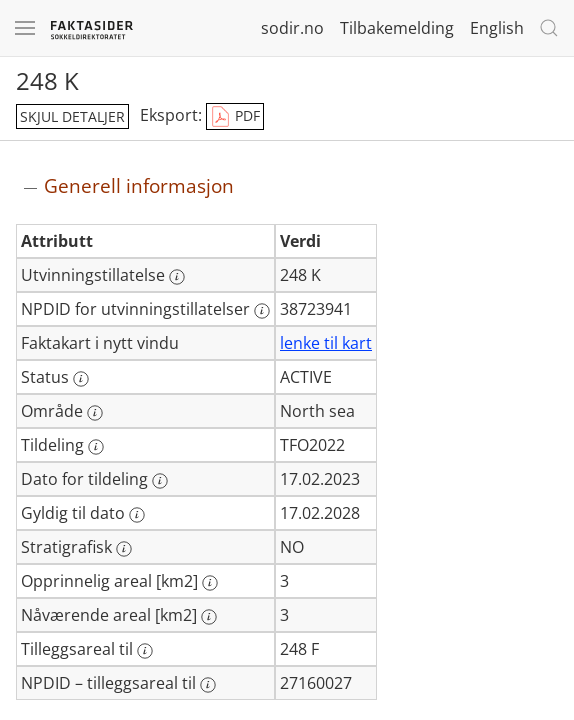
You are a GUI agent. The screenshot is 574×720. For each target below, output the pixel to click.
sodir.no (292, 28)
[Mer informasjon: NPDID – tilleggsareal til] (208, 685)
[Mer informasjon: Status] (81, 379)
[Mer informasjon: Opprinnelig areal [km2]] (210, 583)
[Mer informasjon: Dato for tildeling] (160, 481)
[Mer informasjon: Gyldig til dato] (137, 515)
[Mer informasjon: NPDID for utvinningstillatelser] (262, 311)
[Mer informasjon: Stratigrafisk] (124, 549)
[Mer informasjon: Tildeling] (96, 447)
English (497, 28)
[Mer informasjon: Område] (95, 413)
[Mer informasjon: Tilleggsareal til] (145, 651)
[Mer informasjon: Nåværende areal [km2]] (209, 617)
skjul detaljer (72, 116)
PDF (235, 117)
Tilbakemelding (397, 28)
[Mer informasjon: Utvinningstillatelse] (177, 277)
